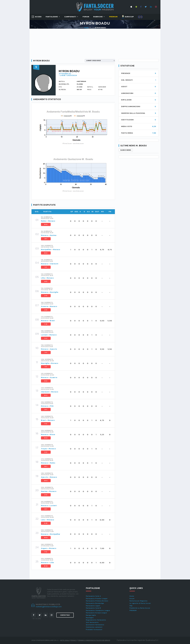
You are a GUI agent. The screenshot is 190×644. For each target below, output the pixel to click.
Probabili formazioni (94, 630)
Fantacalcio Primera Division (97, 601)
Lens (43, 520)
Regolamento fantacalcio (96, 620)
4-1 (46, 239)
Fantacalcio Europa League (96, 613)
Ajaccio (53, 349)
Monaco (52, 221)
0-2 (46, 253)
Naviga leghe (91, 615)
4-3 (46, 281)
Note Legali (65, 640)
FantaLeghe (52, 17)
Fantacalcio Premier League (97, 599)
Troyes (44, 449)
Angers (44, 548)
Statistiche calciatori (94, 627)
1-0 (46, 324)
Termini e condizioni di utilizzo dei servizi (94, 640)
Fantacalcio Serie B (93, 608)
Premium (113, 17)
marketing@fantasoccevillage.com (49, 607)
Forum (86, 17)
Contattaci (65, 615)
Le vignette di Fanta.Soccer (140, 603)
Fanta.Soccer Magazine (139, 601)
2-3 (46, 296)
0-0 (46, 566)
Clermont (54, 264)
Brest (52, 321)
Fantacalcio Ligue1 (93, 606)
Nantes (53, 235)
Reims (44, 221)
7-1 (46, 352)
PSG (52, 406)
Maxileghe (90, 618)
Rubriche (98, 17)
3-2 (46, 381)
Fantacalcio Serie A (93, 596)
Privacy (74, 640)
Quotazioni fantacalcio (95, 625)
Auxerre (45, 306)
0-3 (46, 224)
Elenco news (126, 150)
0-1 (46, 466)
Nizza (53, 434)
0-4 (46, 538)
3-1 (46, 409)
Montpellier (46, 250)
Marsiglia (54, 292)
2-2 (46, 338)
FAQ (131, 606)
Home (86, 28)
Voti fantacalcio (92, 622)
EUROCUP (128, 17)
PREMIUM (133, 610)
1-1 (46, 267)
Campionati (70, 17)
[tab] (76, 221)
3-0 (46, 523)
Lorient (44, 335)
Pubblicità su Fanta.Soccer (140, 608)
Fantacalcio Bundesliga (95, 603)
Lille (43, 278)
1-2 (46, 424)
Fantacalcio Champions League (98, 610)
